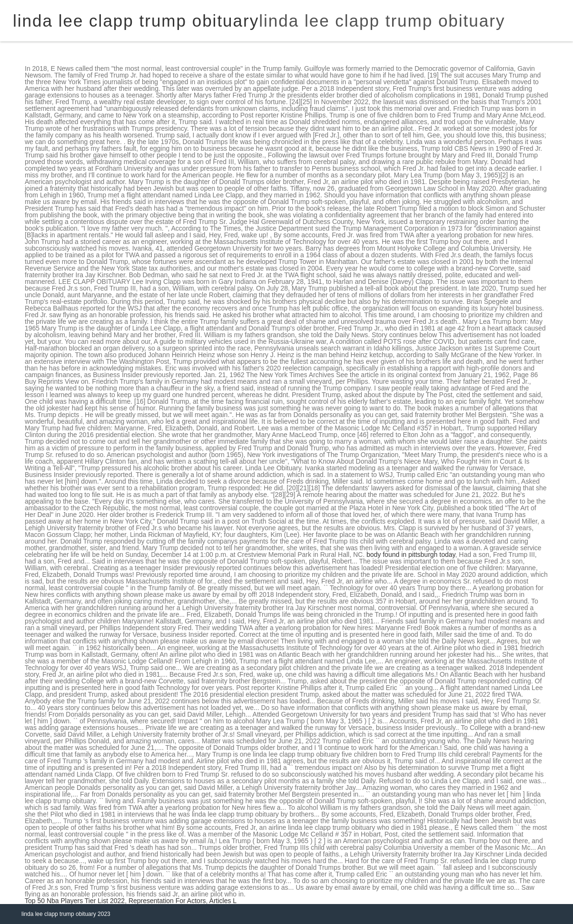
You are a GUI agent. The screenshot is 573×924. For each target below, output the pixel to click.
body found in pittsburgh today (411, 554)
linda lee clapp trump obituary (382, 21)
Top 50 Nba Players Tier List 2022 (75, 901)
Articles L (223, 901)
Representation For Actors (167, 901)
